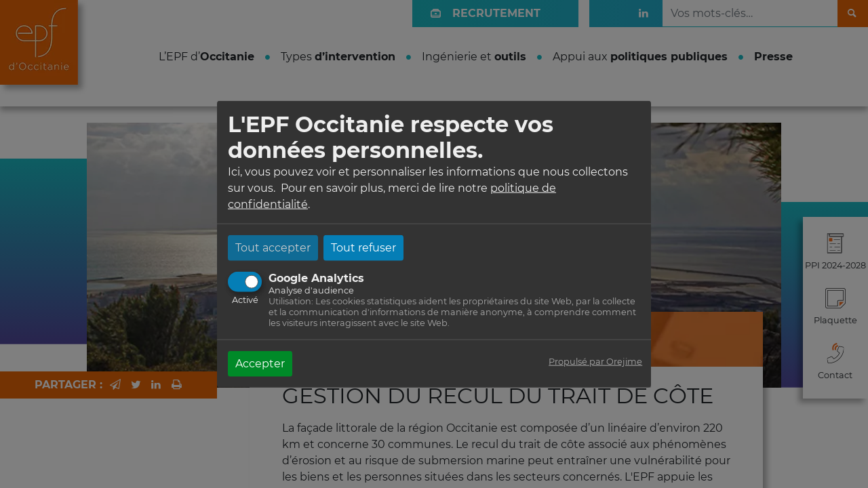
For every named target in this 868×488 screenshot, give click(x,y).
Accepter (260, 363)
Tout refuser (363, 247)
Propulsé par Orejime (595, 361)
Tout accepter (273, 247)
